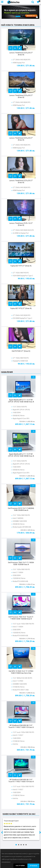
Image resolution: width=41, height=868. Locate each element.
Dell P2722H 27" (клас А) (21, 351)
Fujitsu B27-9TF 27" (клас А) (21, 266)
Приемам (34, 866)
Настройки (20, 866)
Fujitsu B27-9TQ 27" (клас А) (21, 308)
